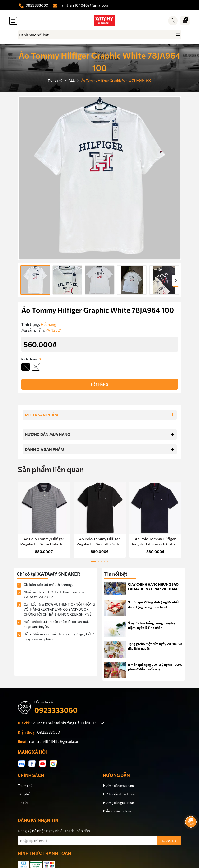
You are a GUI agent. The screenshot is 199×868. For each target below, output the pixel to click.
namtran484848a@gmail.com (55, 741)
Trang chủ (25, 785)
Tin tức (23, 803)
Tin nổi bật (116, 574)
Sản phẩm (25, 794)
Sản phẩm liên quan (51, 469)
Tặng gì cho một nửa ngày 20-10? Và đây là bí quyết (155, 646)
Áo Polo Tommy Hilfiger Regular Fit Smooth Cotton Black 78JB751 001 (99, 542)
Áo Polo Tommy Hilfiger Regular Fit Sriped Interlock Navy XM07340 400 (44, 542)
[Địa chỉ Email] (100, 841)
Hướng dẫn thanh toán (120, 794)
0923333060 (56, 710)
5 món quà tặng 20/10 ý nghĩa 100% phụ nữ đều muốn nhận (155, 667)
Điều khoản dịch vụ (117, 811)
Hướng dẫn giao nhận (119, 803)
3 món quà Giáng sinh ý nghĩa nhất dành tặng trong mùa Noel (154, 605)
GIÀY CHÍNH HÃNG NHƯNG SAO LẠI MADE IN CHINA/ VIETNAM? (153, 587)
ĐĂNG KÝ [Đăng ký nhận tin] (169, 841)
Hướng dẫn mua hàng (119, 785)
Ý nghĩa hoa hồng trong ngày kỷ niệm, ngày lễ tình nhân (152, 625)
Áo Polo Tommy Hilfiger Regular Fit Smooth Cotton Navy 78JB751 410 (155, 542)
